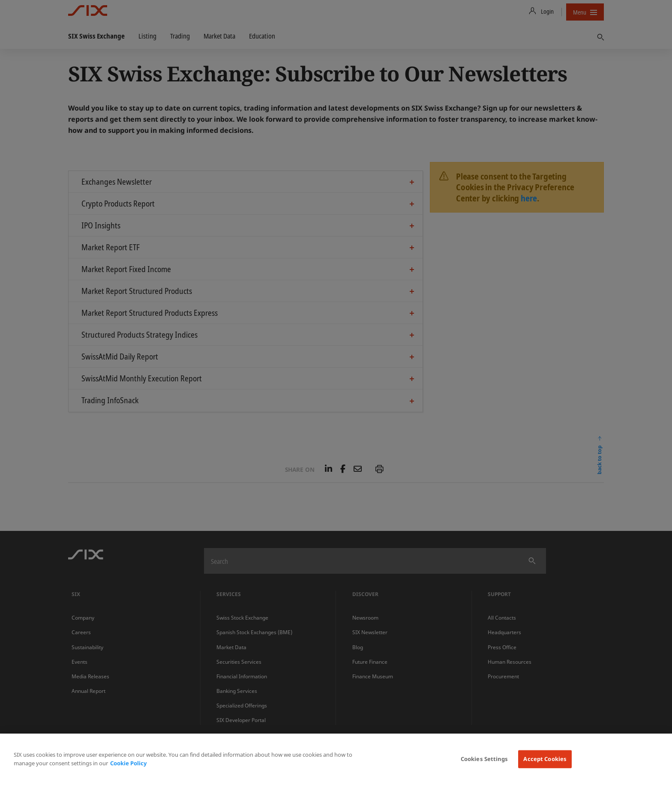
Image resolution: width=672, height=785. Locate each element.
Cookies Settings (484, 759)
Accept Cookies (545, 759)
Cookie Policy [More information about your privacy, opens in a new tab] (128, 763)
